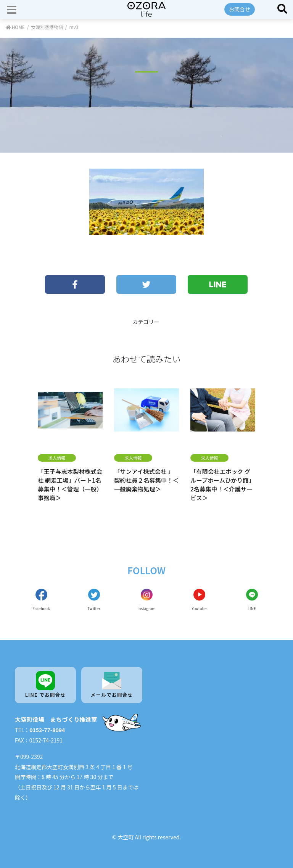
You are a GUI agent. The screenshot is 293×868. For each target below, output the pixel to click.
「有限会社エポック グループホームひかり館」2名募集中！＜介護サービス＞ (222, 484)
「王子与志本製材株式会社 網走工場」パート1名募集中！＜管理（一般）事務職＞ (70, 484)
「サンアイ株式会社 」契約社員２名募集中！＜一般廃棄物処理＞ (146, 480)
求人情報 (57, 458)
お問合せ (240, 9)
